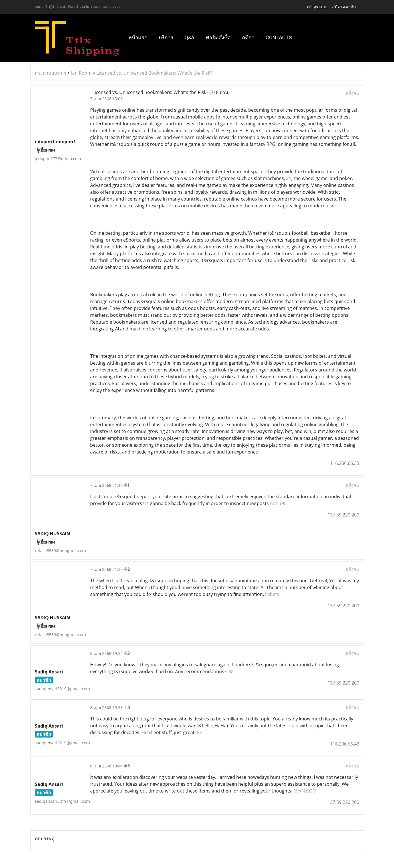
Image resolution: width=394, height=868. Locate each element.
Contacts (279, 37)
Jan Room (81, 73)
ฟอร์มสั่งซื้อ (218, 37)
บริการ (166, 37)
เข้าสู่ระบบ (317, 7)
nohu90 (278, 503)
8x (199, 732)
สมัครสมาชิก (344, 7)
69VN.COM (305, 791)
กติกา (248, 37)
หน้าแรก (138, 37)
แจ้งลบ (352, 93)
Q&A (189, 37)
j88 (231, 671)
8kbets (272, 594)
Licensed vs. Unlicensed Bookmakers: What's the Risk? (154, 73)
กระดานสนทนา (50, 73)
